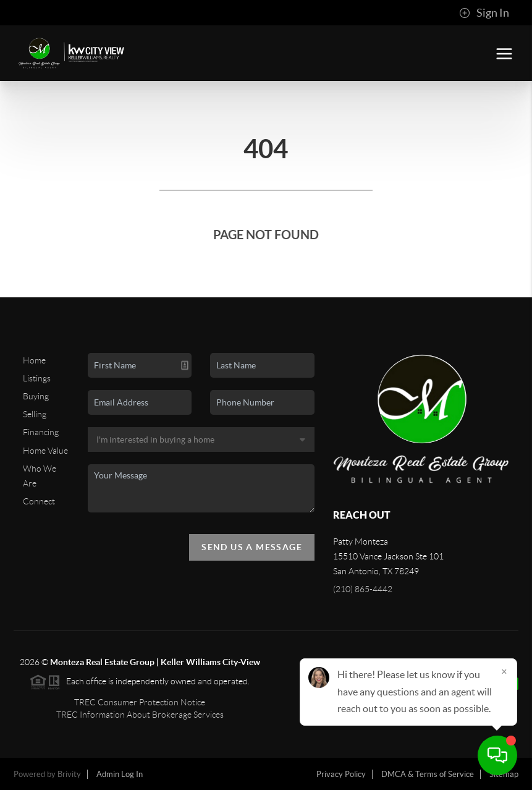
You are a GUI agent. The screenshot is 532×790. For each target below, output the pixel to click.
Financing (41, 432)
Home (34, 360)
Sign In (484, 13)
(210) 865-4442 (363, 589)
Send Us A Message (252, 547)
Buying (36, 396)
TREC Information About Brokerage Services (140, 715)
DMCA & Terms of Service (428, 774)
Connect (39, 501)
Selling (35, 414)
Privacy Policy (341, 774)
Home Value (45, 451)
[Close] (504, 671)
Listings (37, 378)
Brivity (69, 774)
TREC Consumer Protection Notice (140, 702)
